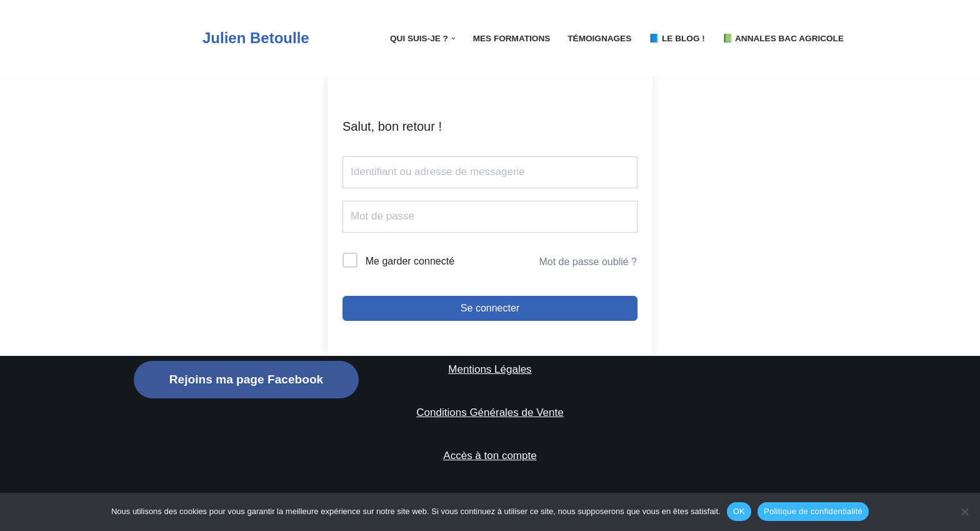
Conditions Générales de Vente (490, 412)
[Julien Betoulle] (222, 38)
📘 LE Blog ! (677, 38)
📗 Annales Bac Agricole (783, 38)
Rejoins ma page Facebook (246, 379)
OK (739, 511)
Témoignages (599, 38)
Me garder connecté (410, 261)
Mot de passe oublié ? (588, 262)
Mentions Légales (490, 369)
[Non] (964, 512)
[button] (453, 38)
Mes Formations (512, 38)
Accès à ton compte (490, 456)
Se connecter (490, 308)
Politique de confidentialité (813, 511)
